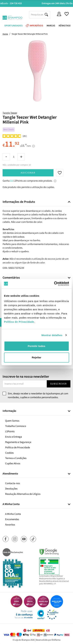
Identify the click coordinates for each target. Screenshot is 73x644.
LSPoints (10, 431)
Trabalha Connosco (16, 426)
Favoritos (10, 525)
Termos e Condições (16, 458)
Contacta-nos (13, 483)
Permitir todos (37, 346)
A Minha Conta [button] (11, 504)
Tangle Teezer (10, 113)
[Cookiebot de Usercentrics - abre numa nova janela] (54, 284)
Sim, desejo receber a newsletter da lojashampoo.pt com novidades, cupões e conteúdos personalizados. (38, 395)
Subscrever (59, 384)
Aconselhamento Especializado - (38, 3)
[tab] (36, 202)
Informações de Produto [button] (19, 202)
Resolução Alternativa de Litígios (23, 494)
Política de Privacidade (18, 448)
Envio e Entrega (14, 437)
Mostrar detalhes (52, 335)
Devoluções (11, 489)
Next (71, 3)
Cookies (9, 453)
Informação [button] (9, 411)
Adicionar (28, 173)
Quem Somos (12, 421)
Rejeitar (36, 357)
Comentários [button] (11, 278)
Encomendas (12, 519)
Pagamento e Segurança (18, 442)
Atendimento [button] (10, 474)
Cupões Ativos (13, 464)
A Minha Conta (13, 514)
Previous (2, 3)
